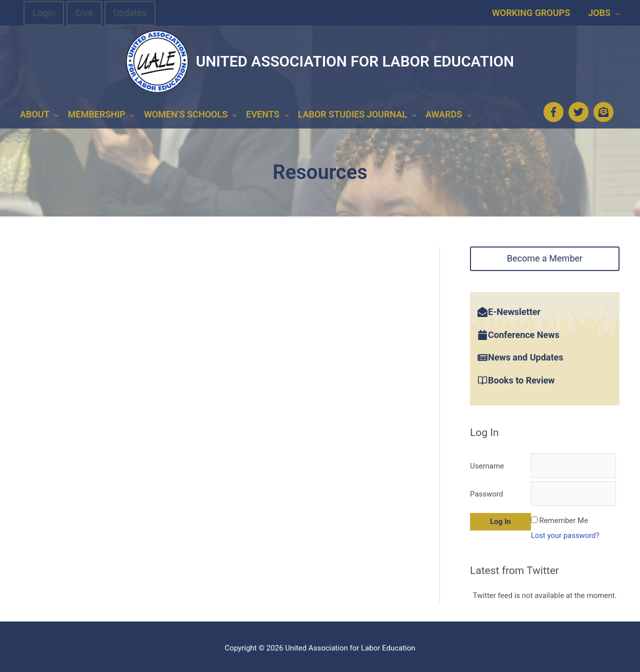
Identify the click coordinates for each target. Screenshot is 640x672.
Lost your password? (565, 532)
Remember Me (563, 517)
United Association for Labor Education (355, 61)
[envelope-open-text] (605, 110)
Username (487, 462)
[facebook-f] (555, 110)
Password (486, 490)
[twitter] (580, 110)
